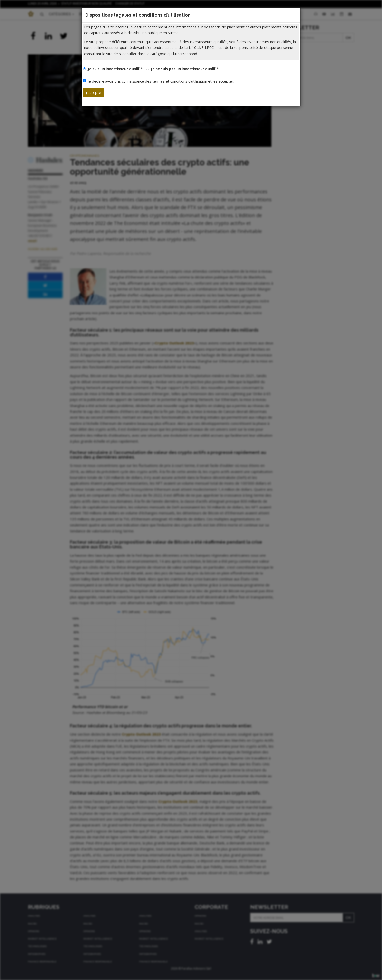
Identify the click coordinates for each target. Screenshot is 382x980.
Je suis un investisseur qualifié (115, 69)
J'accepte (94, 92)
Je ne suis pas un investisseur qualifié (185, 69)
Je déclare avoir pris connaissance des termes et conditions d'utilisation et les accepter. (158, 81)
